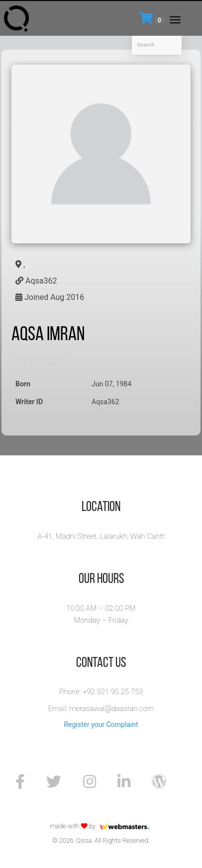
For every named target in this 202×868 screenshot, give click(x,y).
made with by (101, 826)
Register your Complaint (101, 724)
